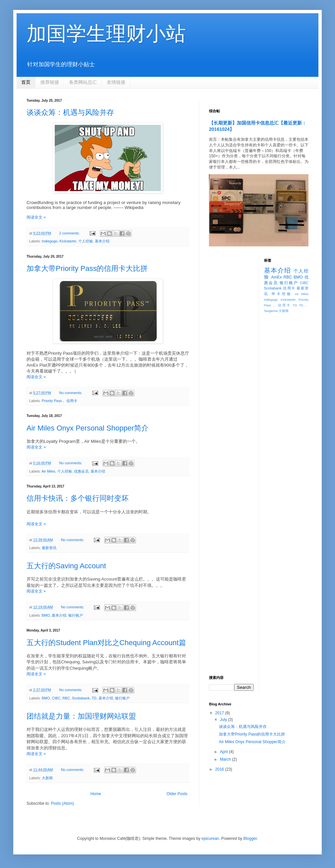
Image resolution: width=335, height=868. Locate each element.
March (226, 759)
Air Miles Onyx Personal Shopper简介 (88, 428)
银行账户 (76, 615)
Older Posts (177, 794)
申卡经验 (282, 294)
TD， (304, 305)
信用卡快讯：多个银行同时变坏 (78, 498)
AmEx (276, 277)
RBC (66, 698)
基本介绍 (102, 241)
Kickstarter (68, 241)
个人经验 (86, 241)
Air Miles (48, 471)
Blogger (250, 839)
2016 (220, 769)
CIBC (56, 698)
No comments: (71, 393)
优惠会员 (81, 471)
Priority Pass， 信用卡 (60, 401)
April (224, 752)
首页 (26, 82)
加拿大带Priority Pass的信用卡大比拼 (87, 268)
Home (96, 794)
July (224, 720)
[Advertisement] (231, 357)
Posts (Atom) (62, 803)
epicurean (210, 839)
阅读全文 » (36, 217)
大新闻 (47, 778)
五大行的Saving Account (66, 566)
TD (94, 698)
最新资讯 (49, 548)
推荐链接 (50, 82)
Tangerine (271, 311)
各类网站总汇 (83, 82)
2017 (220, 713)
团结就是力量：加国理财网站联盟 (81, 716)
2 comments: (70, 233)
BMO (46, 615)
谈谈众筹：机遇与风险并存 (70, 112)
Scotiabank (81, 698)
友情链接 (116, 82)
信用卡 (289, 288)
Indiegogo (50, 241)
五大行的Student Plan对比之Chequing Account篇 (106, 643)
